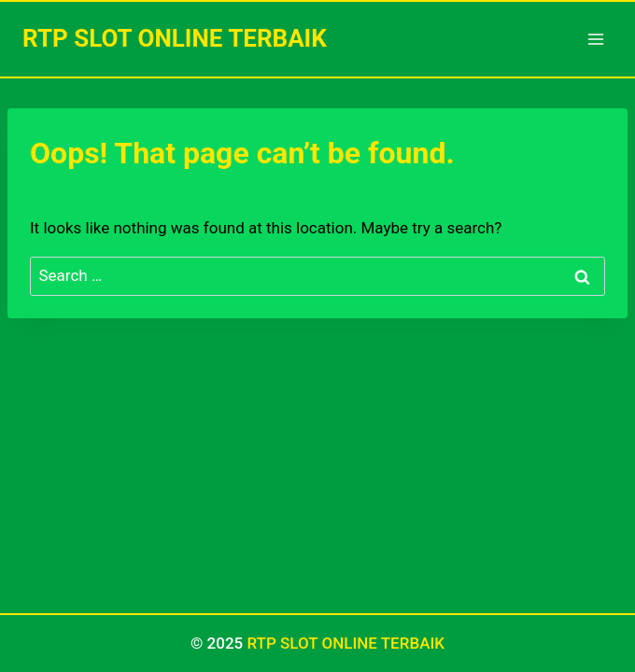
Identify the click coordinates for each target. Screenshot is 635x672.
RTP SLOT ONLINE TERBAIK (346, 643)
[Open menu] (595, 39)
